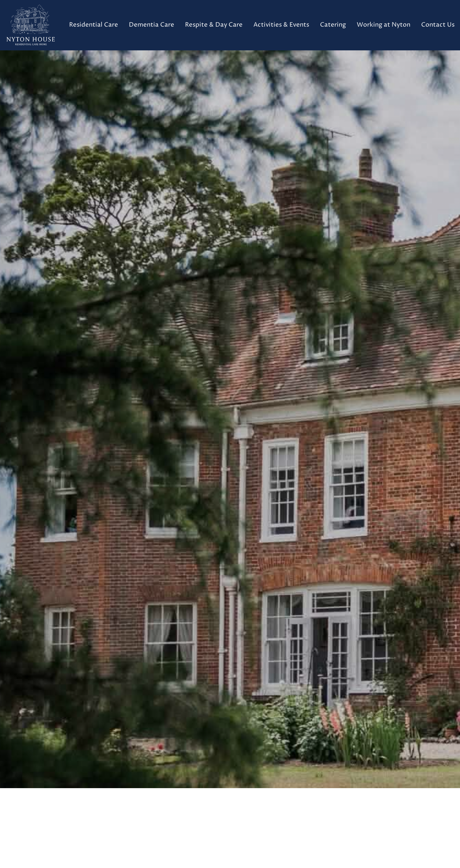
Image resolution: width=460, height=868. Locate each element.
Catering (333, 25)
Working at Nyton (384, 25)
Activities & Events (281, 25)
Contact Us (438, 25)
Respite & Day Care (214, 25)
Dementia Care (152, 25)
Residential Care (94, 25)
